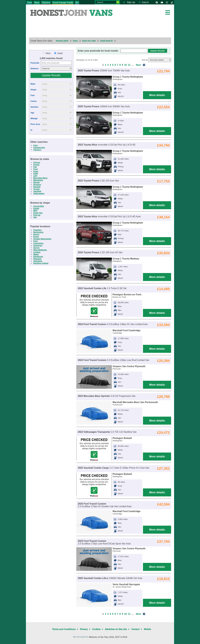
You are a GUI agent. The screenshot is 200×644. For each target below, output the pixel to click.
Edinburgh (38, 257)
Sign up (129, 2)
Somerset (38, 245)
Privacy (84, 629)
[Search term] (107, 2)
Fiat (35, 167)
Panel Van (38, 213)
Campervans (39, 148)
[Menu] (168, 12)
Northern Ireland (41, 263)
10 (126, 65)
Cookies (96, 629)
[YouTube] (162, 2)
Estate (36, 208)
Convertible (39, 206)
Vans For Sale (89, 41)
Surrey (36, 248)
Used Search (106, 41)
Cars (29, 3)
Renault (37, 187)
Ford (35, 169)
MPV (35, 211)
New (47, 53)
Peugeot (37, 185)
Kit (77, 3)
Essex (36, 237)
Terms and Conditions (64, 629)
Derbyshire (38, 232)
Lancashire (38, 243)
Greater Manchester (42, 239)
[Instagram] (167, 2)
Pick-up (37, 215)
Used (58, 53)
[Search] (118, 2)
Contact (135, 629)
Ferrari (36, 165)
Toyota (36, 189)
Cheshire (37, 230)
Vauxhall (37, 191)
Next (138, 65)
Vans (37, 3)
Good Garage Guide (63, 3)
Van (35, 217)
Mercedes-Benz (40, 178)
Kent (35, 241)
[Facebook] (157, 2)
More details (157, 95)
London (37, 252)
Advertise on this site (116, 629)
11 (129, 65)
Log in (144, 2)
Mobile (147, 629)
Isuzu (36, 171)
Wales (36, 254)
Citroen (37, 162)
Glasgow (37, 259)
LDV (35, 176)
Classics (46, 3)
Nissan (37, 182)
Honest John (62, 41)
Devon (36, 234)
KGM (36, 174)
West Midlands (40, 250)
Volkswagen (39, 193)
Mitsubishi (38, 180)
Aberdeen (38, 261)
